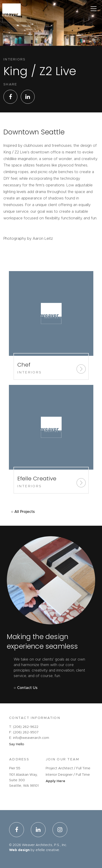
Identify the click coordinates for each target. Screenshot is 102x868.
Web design (19, 850)
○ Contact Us (26, 688)
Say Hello (17, 744)
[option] (51, 43)
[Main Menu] (93, 9)
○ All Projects (23, 512)
